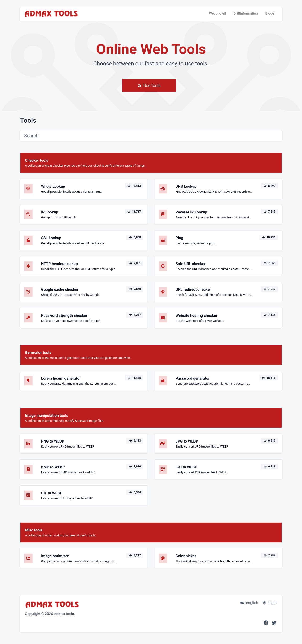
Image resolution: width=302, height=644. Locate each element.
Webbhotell (217, 14)
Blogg (270, 14)
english (249, 603)
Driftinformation (246, 14)
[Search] (151, 136)
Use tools (149, 86)
